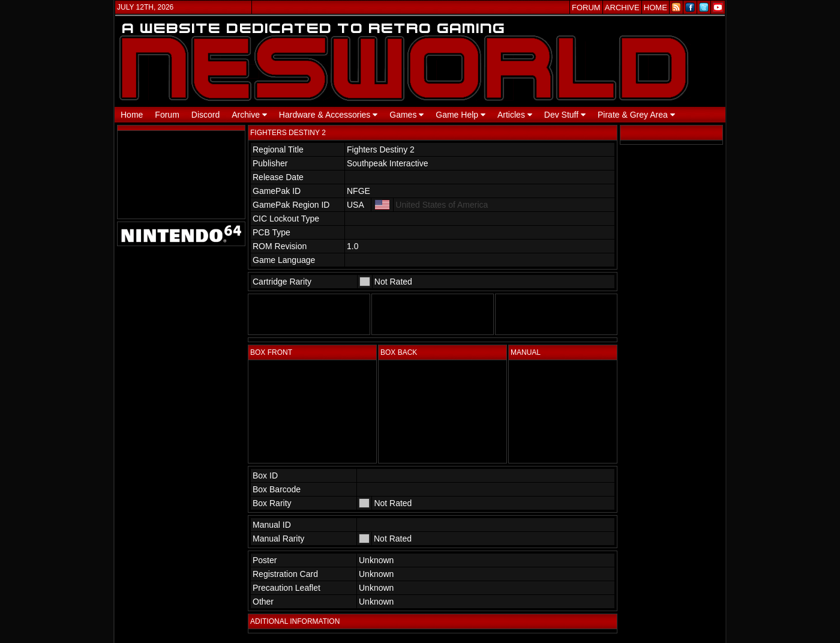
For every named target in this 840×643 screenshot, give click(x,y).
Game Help (460, 115)
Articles (515, 115)
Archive (249, 115)
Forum (167, 115)
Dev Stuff (565, 115)
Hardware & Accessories (328, 115)
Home (132, 115)
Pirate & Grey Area (636, 115)
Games (406, 115)
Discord (205, 115)
